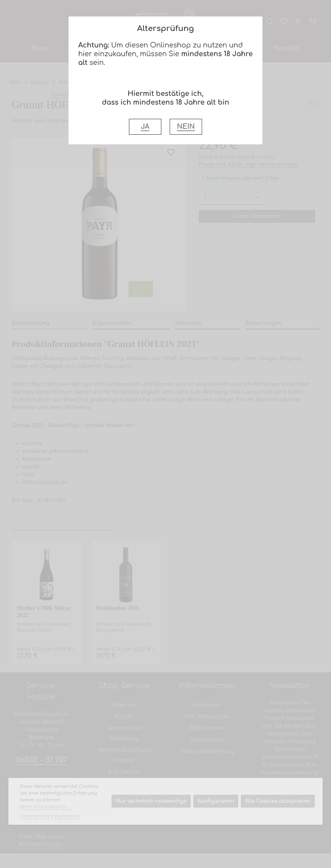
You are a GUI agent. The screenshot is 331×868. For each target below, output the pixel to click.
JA (145, 127)
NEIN (186, 127)
